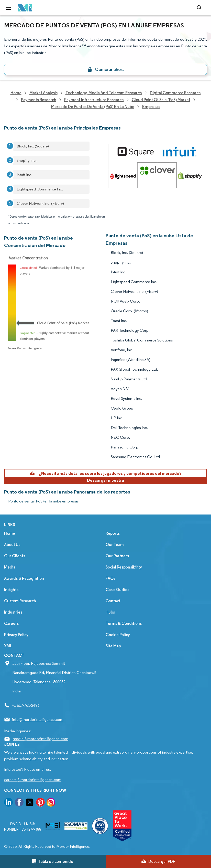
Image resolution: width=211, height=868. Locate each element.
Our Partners (117, 556)
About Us (12, 545)
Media (10, 567)
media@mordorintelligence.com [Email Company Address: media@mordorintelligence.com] (41, 739)
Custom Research (20, 601)
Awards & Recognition (24, 578)
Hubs (110, 612)
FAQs (110, 578)
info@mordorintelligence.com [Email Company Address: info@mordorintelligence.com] (38, 719)
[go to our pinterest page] (40, 803)
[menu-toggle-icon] (8, 8)
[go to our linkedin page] (8, 803)
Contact (113, 601)
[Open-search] (200, 8)
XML (8, 646)
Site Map (113, 646)
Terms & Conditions (124, 623)
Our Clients (15, 556)
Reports (113, 533)
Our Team (115, 545)
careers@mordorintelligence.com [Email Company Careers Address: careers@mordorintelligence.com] (33, 780)
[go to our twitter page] (30, 803)
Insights (11, 590)
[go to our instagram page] (51, 803)
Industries (13, 612)
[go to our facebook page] (19, 803)
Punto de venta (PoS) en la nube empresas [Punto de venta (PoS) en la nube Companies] (43, 501)
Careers (11, 623)
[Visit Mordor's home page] (24, 8)
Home (10, 533)
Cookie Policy (118, 635)
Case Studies (117, 590)
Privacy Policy (16, 635)
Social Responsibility (124, 567)
